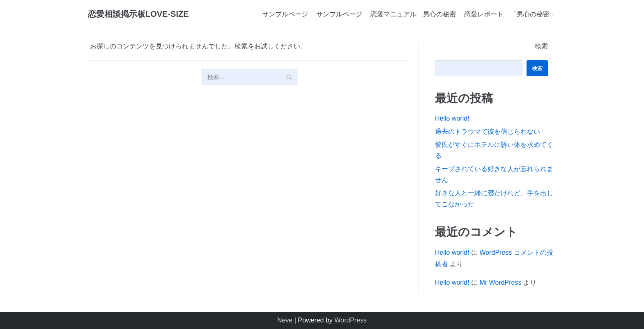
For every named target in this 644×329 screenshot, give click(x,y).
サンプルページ (285, 14)
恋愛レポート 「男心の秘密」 (510, 14)
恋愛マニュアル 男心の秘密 (413, 14)
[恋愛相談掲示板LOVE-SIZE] (138, 14)
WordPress (351, 320)
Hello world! (452, 118)
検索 (541, 46)
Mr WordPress (500, 282)
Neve (285, 320)
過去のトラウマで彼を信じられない (488, 131)
